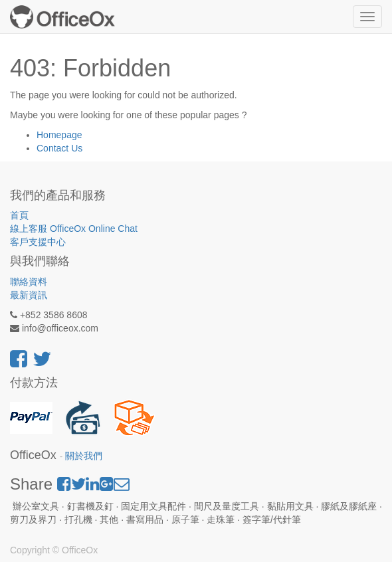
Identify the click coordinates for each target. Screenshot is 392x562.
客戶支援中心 (38, 242)
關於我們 (84, 456)
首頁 (19, 215)
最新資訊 (29, 295)
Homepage (59, 135)
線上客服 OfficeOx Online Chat (74, 229)
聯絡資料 (29, 282)
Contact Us (59, 148)
